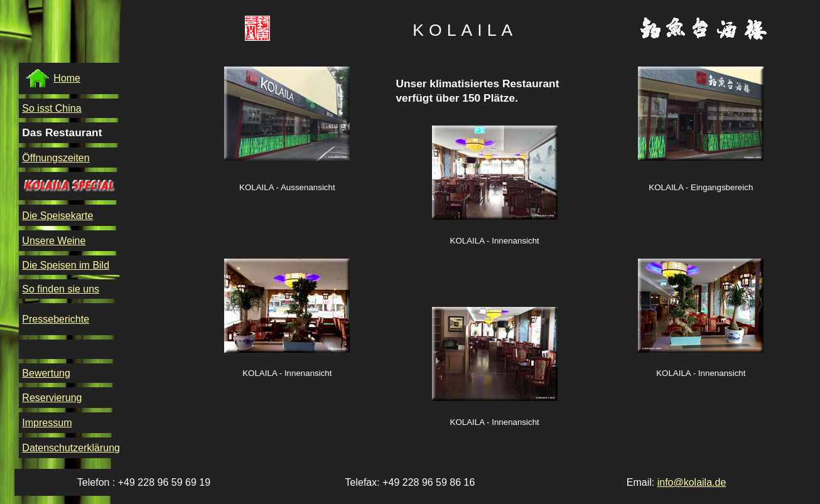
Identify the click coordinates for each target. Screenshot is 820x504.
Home (53, 78)
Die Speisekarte (57, 216)
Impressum (47, 423)
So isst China (51, 108)
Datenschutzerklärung (71, 448)
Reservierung (52, 398)
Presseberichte (56, 319)
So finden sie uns (61, 289)
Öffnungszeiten (56, 158)
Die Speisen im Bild (66, 265)
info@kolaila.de (692, 482)
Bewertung (46, 373)
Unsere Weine (54, 241)
